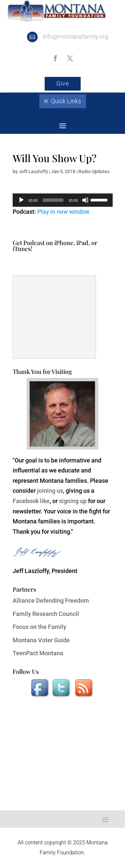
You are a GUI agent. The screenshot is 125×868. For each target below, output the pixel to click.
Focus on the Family (39, 627)
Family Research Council (46, 614)
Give (63, 83)
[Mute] (85, 200)
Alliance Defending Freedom (51, 600)
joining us (50, 491)
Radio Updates (94, 171)
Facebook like (31, 501)
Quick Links (66, 101)
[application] (63, 200)
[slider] (53, 200)
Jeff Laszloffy (33, 171)
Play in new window (63, 212)
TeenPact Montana (38, 653)
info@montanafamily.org (75, 36)
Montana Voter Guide (41, 640)
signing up (73, 501)
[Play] (21, 200)
